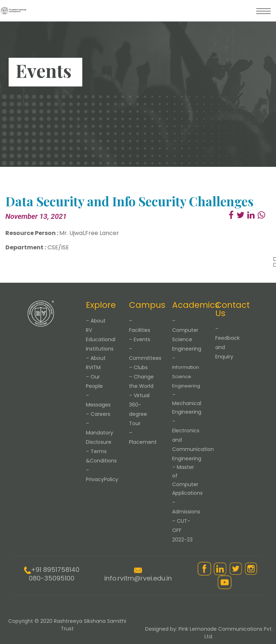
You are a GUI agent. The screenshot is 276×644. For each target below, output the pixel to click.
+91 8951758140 (55, 570)
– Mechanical (187, 403)
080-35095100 (52, 578)
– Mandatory (100, 433)
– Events (140, 339)
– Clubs (138, 367)
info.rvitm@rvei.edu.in (138, 578)
